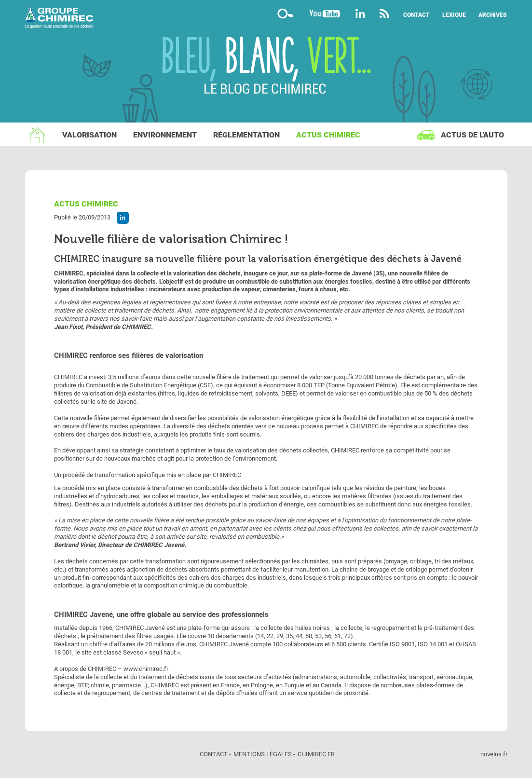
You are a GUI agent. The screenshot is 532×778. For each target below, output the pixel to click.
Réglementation (246, 135)
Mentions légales (263, 754)
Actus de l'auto (472, 135)
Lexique (454, 15)
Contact (416, 15)
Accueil (37, 135)
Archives (493, 15)
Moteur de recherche (286, 13)
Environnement (165, 135)
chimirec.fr (316, 754)
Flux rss (385, 13)
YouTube (325, 13)
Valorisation (89, 135)
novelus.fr (494, 754)
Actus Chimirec (328, 135)
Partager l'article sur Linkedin (123, 218)
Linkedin (360, 13)
